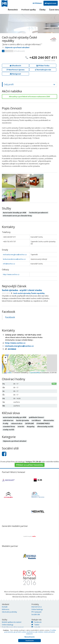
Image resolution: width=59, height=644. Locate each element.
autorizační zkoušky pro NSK (15, 417)
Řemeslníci (13, 10)
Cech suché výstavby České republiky (28, 293)
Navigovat (15, 74)
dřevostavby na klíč (45, 427)
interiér (21, 427)
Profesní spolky (29, 10)
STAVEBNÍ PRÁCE (43, 423)
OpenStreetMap (35, 373)
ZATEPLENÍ (29, 423)
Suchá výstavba (23, 420)
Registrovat (51, 3)
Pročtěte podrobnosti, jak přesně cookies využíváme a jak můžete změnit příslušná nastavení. (30, 632)
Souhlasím (30, 640)
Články (42, 10)
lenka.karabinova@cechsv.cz (14, 259)
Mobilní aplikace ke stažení (12, 622)
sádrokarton (8, 420)
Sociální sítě (36, 614)
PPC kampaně (36, 612)
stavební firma (9, 427)
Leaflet (9, 373)
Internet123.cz (37, 607)
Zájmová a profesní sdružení (17, 47)
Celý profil (9, 84)
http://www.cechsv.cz (11, 274)
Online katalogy (37, 609)
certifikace (36, 420)
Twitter (35, 625)
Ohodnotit (15, 66)
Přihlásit (37, 3)
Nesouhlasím (30, 637)
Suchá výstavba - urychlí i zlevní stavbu (22, 290)
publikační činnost (36, 417)
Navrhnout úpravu (15, 70)
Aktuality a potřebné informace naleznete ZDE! (30, 97)
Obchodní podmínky (9, 612)
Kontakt (5, 607)
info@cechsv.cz (9, 264)
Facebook (10, 317)
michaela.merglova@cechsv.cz (15, 254)
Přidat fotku (43, 66)
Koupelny (31, 427)
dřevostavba (49, 420)
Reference (6, 609)
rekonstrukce (17, 423)
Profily (6, 423)
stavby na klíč (9, 430)
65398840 (12, 349)
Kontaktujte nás (43, 70)
